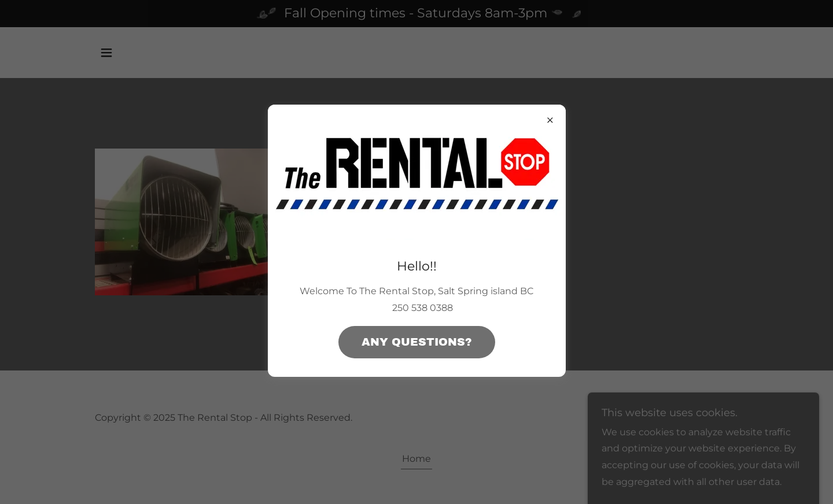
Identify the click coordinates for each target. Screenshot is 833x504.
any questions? (417, 342)
